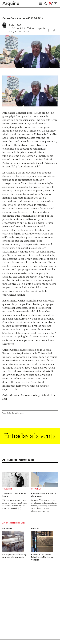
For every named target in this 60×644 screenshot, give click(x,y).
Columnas (7, 489)
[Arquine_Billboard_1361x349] (30, 443)
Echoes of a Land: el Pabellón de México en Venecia (42, 557)
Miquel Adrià (19, 28)
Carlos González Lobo (15, 413)
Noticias (35, 529)
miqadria (40, 28)
